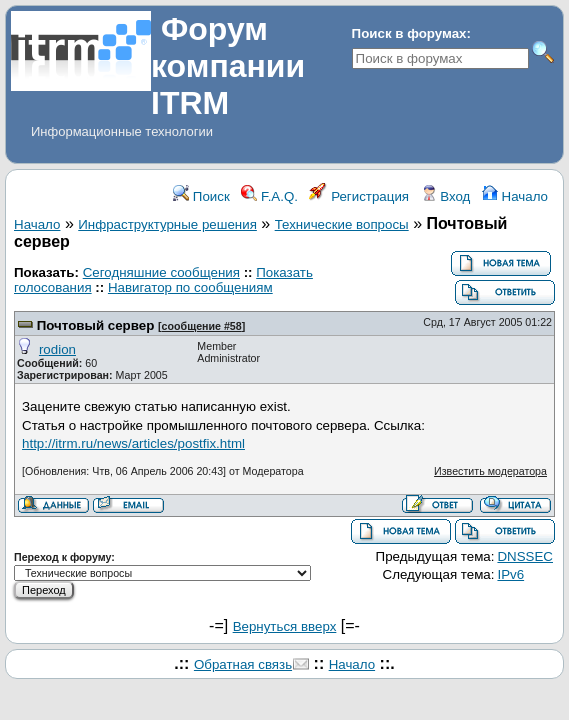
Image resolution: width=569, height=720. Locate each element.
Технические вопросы (342, 224)
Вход (446, 196)
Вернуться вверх (285, 626)
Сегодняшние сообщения (161, 272)
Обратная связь (243, 664)
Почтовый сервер (96, 325)
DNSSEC (525, 556)
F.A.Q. (269, 196)
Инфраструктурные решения (167, 224)
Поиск (201, 196)
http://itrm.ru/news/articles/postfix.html (133, 443)
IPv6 (510, 574)
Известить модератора (490, 471)
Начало (515, 196)
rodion (57, 349)
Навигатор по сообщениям (190, 287)
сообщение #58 (202, 326)
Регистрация (359, 196)
